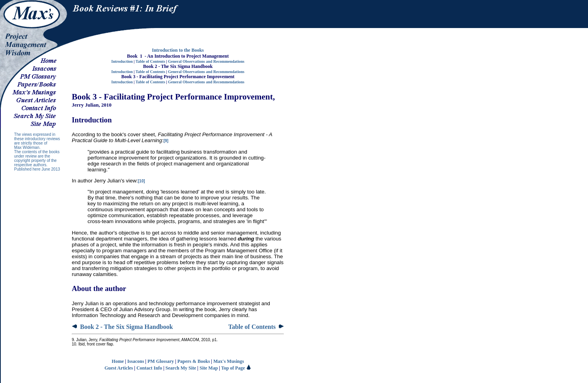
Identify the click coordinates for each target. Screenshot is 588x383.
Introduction (122, 61)
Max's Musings (229, 361)
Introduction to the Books (178, 50)
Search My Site (181, 368)
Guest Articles (119, 368)
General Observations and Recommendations (206, 61)
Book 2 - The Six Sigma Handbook (122, 327)
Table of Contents (150, 61)
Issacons (136, 361)
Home (118, 361)
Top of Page (236, 368)
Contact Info (149, 368)
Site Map (209, 368)
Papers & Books (194, 361)
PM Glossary (161, 361)
